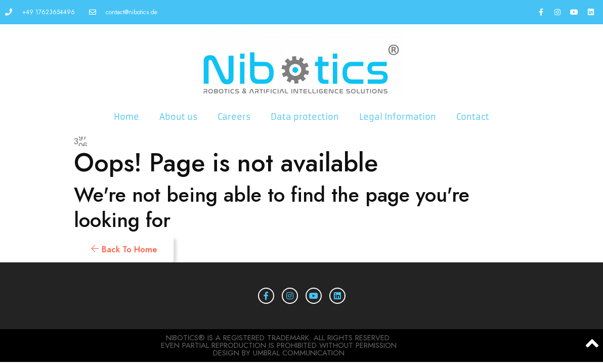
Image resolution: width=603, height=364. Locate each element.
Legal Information (398, 117)
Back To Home (124, 249)
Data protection (305, 117)
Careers (234, 117)
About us (178, 117)
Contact (473, 117)
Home (126, 117)
